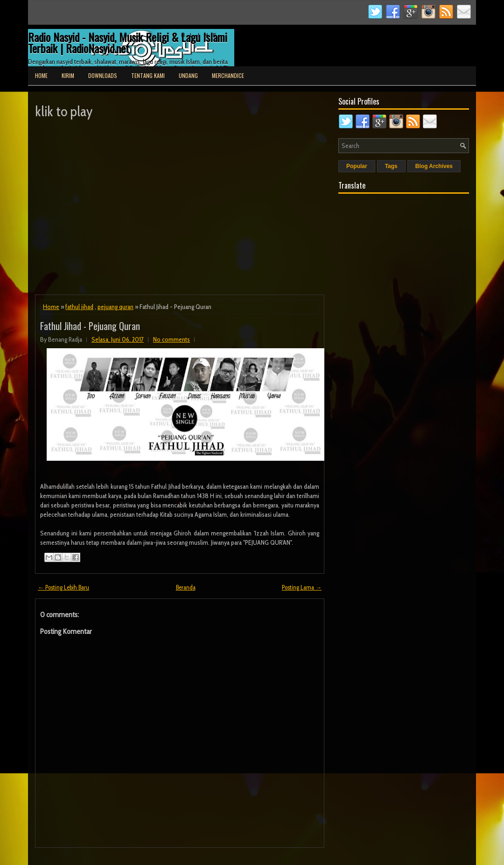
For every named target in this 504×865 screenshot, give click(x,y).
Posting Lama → (302, 587)
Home (41, 75)
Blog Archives (434, 166)
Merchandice (228, 75)
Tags (391, 166)
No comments (171, 339)
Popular (357, 166)
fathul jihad (79, 307)
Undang (188, 75)
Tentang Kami (148, 75)
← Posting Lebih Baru (63, 587)
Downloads (103, 75)
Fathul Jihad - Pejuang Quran (90, 326)
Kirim (68, 75)
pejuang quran (115, 307)
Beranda (186, 587)
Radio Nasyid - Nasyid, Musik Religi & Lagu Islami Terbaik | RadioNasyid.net (128, 42)
